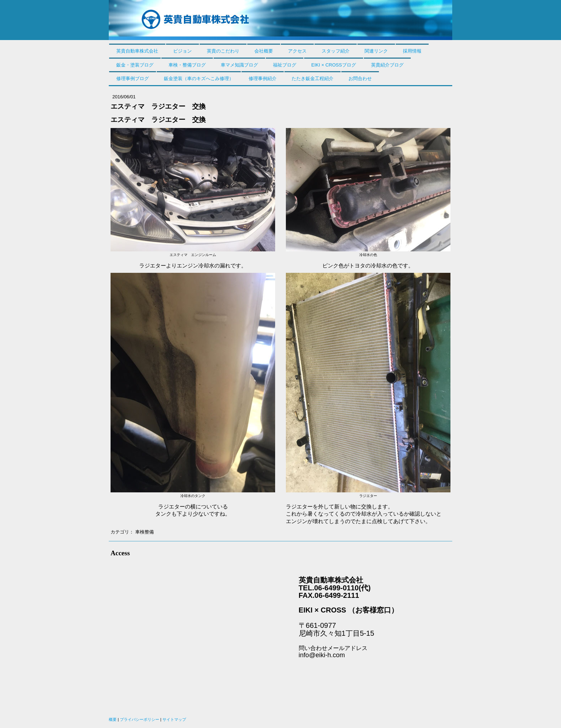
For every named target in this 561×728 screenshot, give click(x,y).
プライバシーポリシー (140, 719)
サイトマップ (174, 719)
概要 (113, 719)
